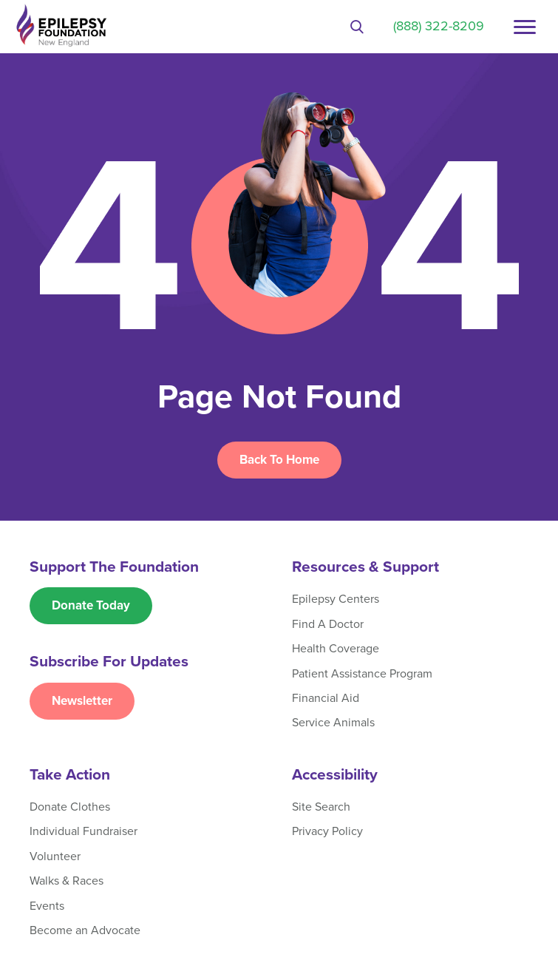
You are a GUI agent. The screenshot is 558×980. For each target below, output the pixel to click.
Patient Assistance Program (362, 674)
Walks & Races (67, 881)
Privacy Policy (327, 831)
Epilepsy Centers (336, 599)
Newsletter (82, 701)
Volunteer (55, 856)
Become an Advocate (85, 930)
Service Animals (333, 723)
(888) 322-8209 (439, 26)
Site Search (321, 807)
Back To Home (279, 460)
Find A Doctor (328, 624)
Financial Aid (326, 698)
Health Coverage (336, 649)
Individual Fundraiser (84, 831)
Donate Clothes (70, 807)
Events (47, 906)
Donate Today (91, 605)
